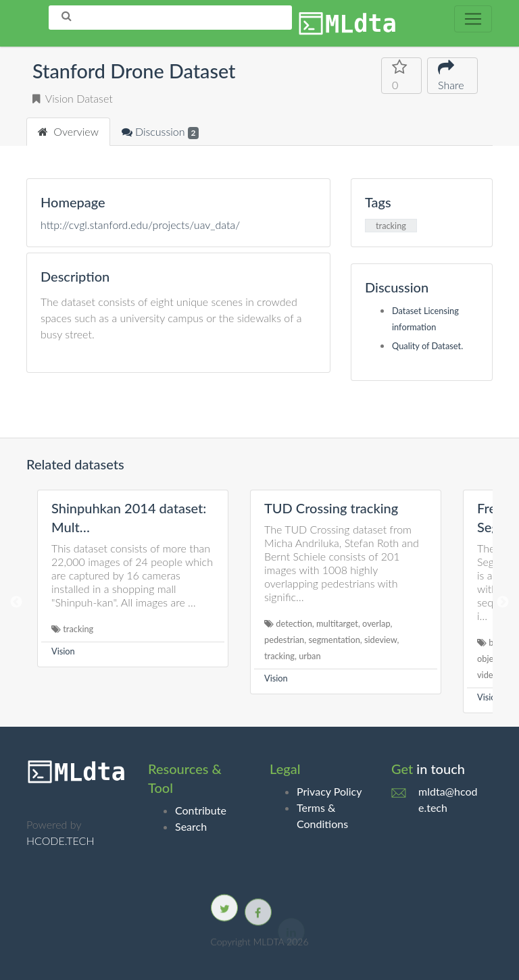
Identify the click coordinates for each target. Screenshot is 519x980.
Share (452, 75)
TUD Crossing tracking (331, 508)
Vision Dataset (73, 98)
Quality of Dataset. (427, 346)
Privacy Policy (329, 791)
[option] (133, 578)
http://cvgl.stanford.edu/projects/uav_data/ (140, 225)
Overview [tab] (68, 131)
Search (191, 826)
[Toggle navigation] (473, 19)
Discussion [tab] (160, 132)
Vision (63, 651)
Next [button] (503, 602)
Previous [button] (16, 602)
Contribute (201, 810)
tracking (391, 226)
